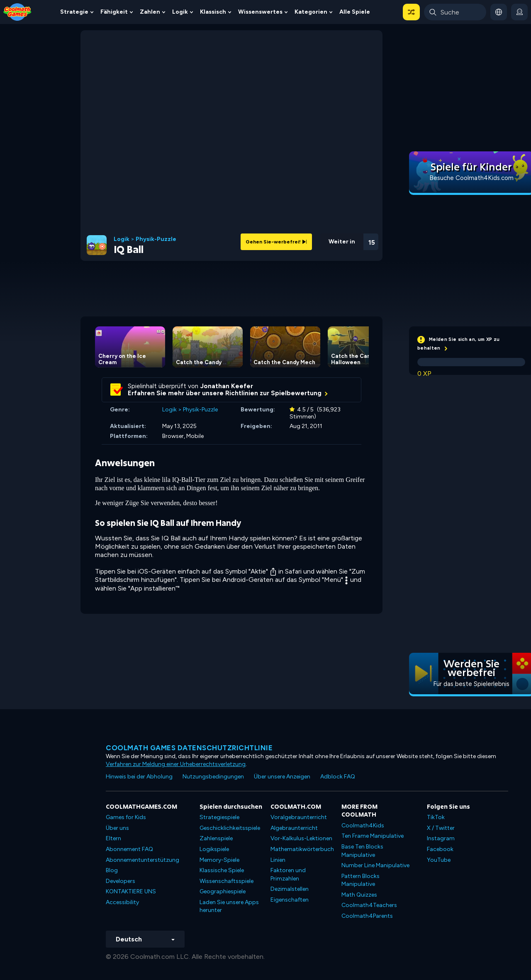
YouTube (439, 860)
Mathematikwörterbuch (302, 849)
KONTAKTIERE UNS (131, 891)
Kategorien (311, 12)
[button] (411, 12)
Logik (180, 12)
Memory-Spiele (219, 860)
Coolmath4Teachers (369, 905)
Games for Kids (126, 817)
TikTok (436, 817)
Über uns (117, 828)
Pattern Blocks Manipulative (360, 880)
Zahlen (150, 12)
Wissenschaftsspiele (227, 881)
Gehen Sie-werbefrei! (276, 242)
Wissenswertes (260, 12)
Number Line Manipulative (375, 865)
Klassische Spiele (222, 870)
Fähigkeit (114, 12)
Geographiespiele (223, 891)
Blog (112, 870)
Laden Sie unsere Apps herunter (229, 906)
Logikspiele (214, 849)
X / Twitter (441, 828)
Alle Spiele (355, 12)
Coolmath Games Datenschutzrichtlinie (189, 748)
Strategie (74, 12)
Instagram (441, 838)
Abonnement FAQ (129, 849)
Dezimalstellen (290, 889)
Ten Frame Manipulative (373, 836)
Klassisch (213, 12)
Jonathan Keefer (227, 386)
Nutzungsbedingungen (213, 777)
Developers (121, 881)
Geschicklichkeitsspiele (230, 828)
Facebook (440, 849)
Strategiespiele (219, 817)
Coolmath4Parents (367, 916)
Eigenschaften (290, 900)
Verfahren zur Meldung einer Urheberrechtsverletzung (176, 764)
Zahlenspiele (216, 838)
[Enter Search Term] (455, 12)
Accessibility (122, 902)
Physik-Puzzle (156, 239)
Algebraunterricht (294, 828)
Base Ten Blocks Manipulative (362, 851)
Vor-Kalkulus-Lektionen (301, 838)
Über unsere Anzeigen (282, 777)
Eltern (113, 838)
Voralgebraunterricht (299, 817)
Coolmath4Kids (363, 826)
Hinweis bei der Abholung (139, 777)
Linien (278, 860)
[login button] (519, 12)
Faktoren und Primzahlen (288, 874)
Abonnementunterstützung (142, 860)
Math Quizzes (359, 895)
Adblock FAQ (338, 777)
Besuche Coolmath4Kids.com (471, 178)
